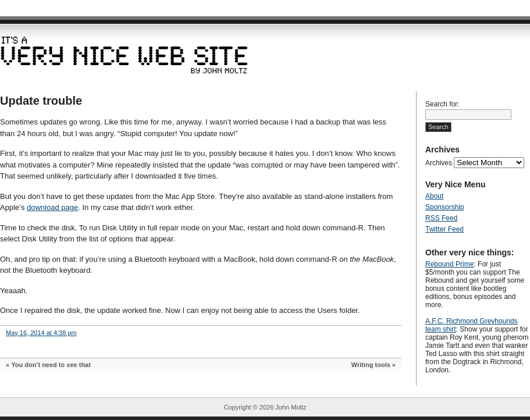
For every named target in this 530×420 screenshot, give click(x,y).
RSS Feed (441, 218)
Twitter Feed (444, 229)
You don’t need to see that (51, 365)
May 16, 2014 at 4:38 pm (41, 333)
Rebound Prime (449, 264)
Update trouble (41, 101)
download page (52, 207)
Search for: (442, 104)
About (434, 196)
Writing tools (371, 365)
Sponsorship (445, 207)
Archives (439, 163)
